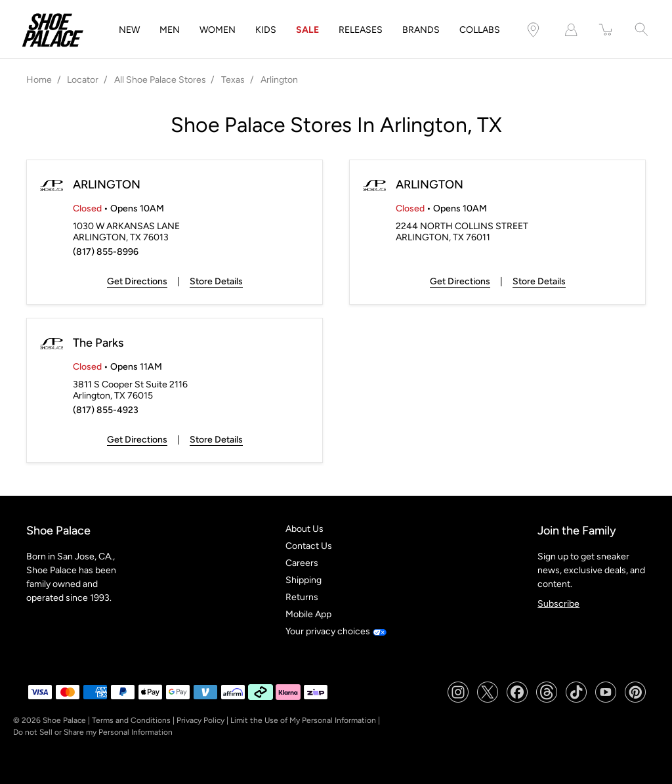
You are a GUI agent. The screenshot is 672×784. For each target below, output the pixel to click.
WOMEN (218, 30)
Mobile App (308, 614)
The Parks (98, 343)
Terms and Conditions (131, 720)
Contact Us (309, 546)
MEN (170, 30)
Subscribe (558, 604)
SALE (307, 30)
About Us (304, 529)
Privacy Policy (200, 720)
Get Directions (137, 281)
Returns (302, 597)
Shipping (304, 580)
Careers (302, 563)
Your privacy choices (336, 631)
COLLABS (480, 30)
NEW (129, 30)
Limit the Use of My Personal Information (303, 720)
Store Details (216, 281)
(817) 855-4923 (106, 410)
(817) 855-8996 (106, 252)
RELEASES (361, 30)
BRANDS (421, 30)
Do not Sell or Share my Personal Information (93, 732)
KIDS (266, 30)
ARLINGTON (107, 185)
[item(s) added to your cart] (606, 30)
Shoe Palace (64, 720)
